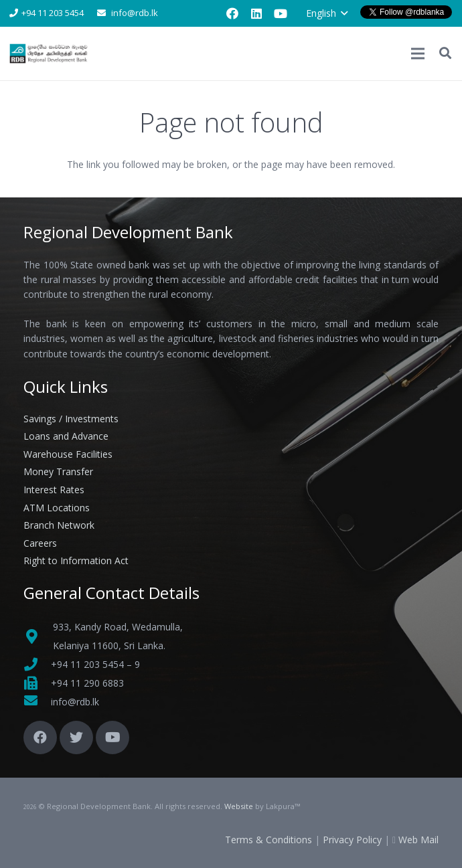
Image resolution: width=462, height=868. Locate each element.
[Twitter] (76, 737)
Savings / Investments (71, 419)
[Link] (49, 54)
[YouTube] (281, 13)
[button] (327, 13)
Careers (40, 543)
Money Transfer (58, 471)
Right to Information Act (76, 560)
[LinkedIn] (256, 13)
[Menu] (418, 54)
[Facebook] (232, 13)
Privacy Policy (352, 840)
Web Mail (418, 840)
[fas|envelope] (37, 702)
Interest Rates (54, 490)
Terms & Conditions (268, 840)
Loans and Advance (66, 436)
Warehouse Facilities (68, 454)
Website (239, 806)
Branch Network (59, 525)
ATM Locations (57, 508)
